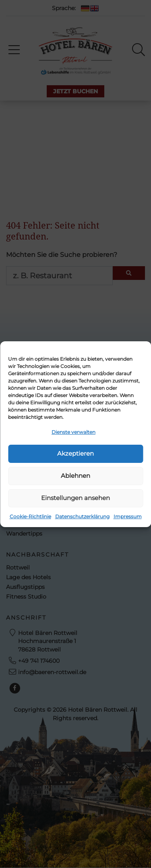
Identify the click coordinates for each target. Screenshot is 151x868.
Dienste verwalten (73, 432)
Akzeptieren (75, 453)
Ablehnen (75, 476)
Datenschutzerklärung (82, 516)
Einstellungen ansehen (75, 498)
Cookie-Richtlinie (30, 516)
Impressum (128, 516)
